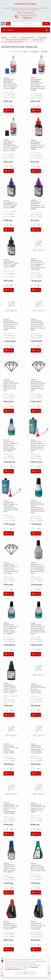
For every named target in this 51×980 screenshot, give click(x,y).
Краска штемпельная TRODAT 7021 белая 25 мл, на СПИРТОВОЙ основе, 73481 (38, 688)
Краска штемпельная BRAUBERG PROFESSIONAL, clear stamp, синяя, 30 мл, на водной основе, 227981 (11, 83)
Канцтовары (42, 37)
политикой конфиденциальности (22, 968)
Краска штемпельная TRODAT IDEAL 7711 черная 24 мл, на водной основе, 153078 (38, 807)
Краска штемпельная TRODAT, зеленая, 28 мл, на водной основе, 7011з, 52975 (38, 867)
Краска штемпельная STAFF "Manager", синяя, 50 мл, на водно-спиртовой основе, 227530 (10, 688)
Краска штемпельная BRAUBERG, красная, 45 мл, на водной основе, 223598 (38, 145)
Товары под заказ (27, 37)
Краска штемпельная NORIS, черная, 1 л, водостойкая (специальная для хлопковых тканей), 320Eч (11, 506)
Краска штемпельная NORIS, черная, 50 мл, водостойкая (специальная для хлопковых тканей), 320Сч (38, 628)
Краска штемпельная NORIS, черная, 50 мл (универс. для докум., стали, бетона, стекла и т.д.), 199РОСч (10, 628)
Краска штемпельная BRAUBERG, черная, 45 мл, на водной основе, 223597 (11, 263)
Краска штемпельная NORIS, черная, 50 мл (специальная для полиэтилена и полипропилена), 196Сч (38, 568)
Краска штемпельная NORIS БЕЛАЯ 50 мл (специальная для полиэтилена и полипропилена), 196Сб (11, 324)
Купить (10, 110)
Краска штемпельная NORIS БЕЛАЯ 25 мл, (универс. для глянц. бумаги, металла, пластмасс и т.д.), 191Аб (38, 264)
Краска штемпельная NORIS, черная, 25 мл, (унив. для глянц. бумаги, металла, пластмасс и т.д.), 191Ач (11, 568)
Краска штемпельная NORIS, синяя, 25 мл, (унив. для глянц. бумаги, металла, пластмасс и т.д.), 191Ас (11, 385)
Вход (19, 13)
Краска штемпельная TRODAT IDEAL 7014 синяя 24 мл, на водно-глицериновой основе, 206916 (11, 808)
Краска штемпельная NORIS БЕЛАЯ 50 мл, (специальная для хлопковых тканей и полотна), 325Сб (38, 324)
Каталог (14, 37)
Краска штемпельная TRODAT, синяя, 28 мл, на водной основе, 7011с (38, 925)
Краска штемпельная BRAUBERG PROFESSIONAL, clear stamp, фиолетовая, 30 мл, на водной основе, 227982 (38, 84)
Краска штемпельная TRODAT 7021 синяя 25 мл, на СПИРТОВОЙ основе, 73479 (11, 748)
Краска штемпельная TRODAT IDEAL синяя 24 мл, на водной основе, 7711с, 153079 (9, 867)
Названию (34, 51)
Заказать (11, 715)
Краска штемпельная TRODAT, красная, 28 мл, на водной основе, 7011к (10, 925)
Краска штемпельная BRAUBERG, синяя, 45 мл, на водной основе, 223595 (11, 204)
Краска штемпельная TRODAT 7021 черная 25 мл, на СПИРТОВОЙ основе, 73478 (37, 748)
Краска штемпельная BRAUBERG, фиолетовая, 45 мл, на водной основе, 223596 (38, 205)
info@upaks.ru (28, 18)
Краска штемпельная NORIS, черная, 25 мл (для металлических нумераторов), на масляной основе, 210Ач (38, 507)
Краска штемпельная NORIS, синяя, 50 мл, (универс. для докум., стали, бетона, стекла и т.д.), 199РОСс (11, 445)
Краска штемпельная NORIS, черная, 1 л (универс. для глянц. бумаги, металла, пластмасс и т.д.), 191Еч (38, 445)
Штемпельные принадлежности (17, 40)
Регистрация (28, 13)
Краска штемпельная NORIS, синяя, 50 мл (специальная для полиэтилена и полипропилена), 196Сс (38, 385)
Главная (4, 37)
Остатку (45, 51)
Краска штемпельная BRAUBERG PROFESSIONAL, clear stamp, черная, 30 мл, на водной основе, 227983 (11, 145)
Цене (25, 51)
